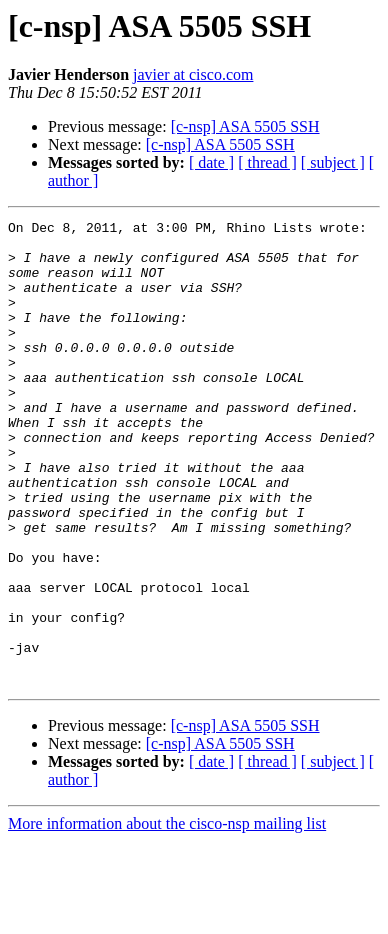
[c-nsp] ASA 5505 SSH (245, 126)
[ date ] (211, 162)
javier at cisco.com (193, 74)
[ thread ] (267, 162)
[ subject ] (333, 162)
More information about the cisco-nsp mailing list (167, 916)
